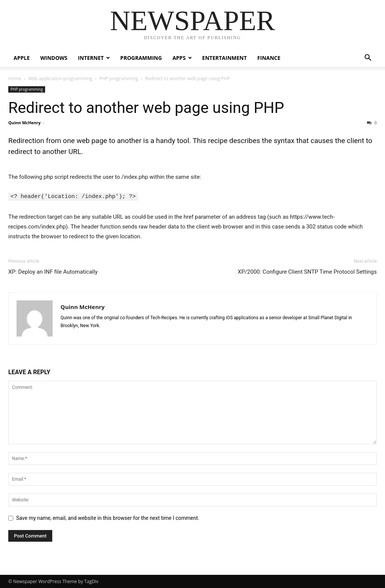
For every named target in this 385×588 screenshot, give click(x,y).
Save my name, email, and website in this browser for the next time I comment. (108, 518)
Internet (91, 58)
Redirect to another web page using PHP (146, 108)
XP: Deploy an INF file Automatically (53, 271)
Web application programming (60, 78)
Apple (22, 58)
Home (15, 78)
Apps (179, 58)
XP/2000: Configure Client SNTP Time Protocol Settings (307, 271)
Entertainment (225, 58)
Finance (269, 58)
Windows (54, 58)
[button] (368, 59)
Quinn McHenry (24, 123)
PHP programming (119, 78)
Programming (141, 58)
